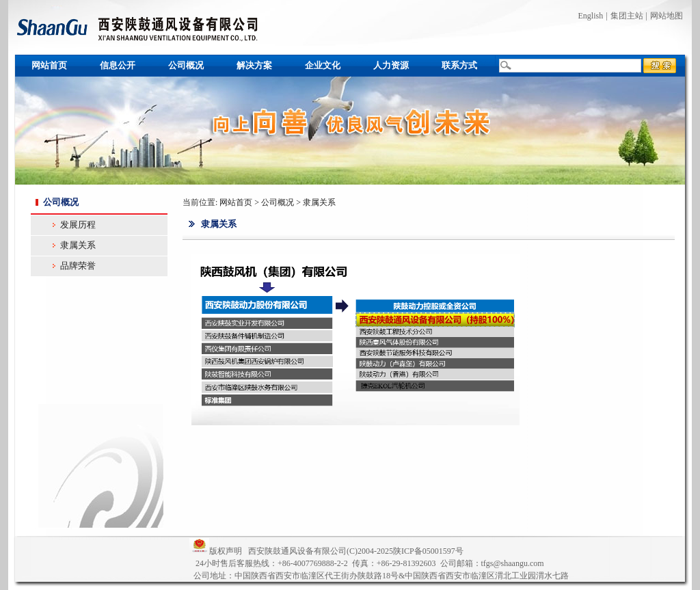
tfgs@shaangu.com (513, 563)
